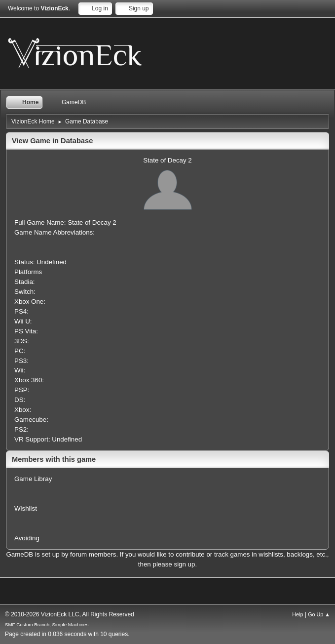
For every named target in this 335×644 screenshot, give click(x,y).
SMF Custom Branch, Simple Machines (47, 624)
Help (298, 614)
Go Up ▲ (319, 614)
